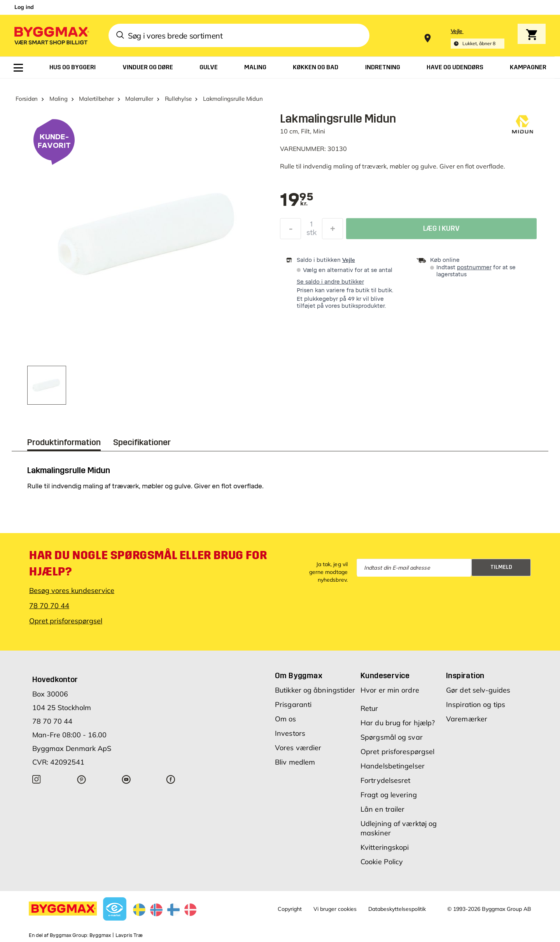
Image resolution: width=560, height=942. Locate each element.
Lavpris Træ (129, 935)
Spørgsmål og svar (392, 737)
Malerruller (139, 99)
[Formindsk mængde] (290, 231)
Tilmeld (501, 567)
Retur (369, 708)
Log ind (24, 7)
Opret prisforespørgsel (66, 621)
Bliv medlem (295, 762)
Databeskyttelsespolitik (397, 909)
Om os (286, 719)
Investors (290, 733)
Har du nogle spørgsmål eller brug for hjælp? (148, 563)
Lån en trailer (382, 809)
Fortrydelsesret (386, 780)
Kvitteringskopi (385, 847)
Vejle (349, 260)
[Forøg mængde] (332, 231)
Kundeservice (385, 675)
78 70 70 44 (49, 606)
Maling (59, 99)
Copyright (290, 909)
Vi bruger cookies (335, 909)
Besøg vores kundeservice (72, 590)
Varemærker (467, 719)
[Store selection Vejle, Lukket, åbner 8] (478, 38)
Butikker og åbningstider (315, 690)
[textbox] (297, 200)
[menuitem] (18, 68)
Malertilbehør (96, 99)
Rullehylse (178, 99)
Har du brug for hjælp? (398, 723)
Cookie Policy (382, 862)
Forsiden (27, 99)
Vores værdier (298, 748)
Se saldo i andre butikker (330, 282)
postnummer (474, 268)
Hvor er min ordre (390, 690)
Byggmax (100, 935)
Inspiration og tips (476, 704)
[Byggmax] (51, 35)
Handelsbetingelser (393, 766)
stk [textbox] (311, 235)
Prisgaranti (293, 704)
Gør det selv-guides (478, 690)
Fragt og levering (389, 795)
